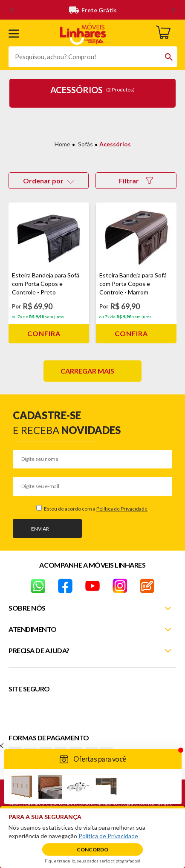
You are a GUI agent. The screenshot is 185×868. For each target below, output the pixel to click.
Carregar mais (87, 371)
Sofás (85, 144)
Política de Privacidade (122, 509)
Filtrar (136, 181)
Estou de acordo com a (95, 509)
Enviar (40, 529)
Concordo (92, 849)
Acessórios (115, 144)
